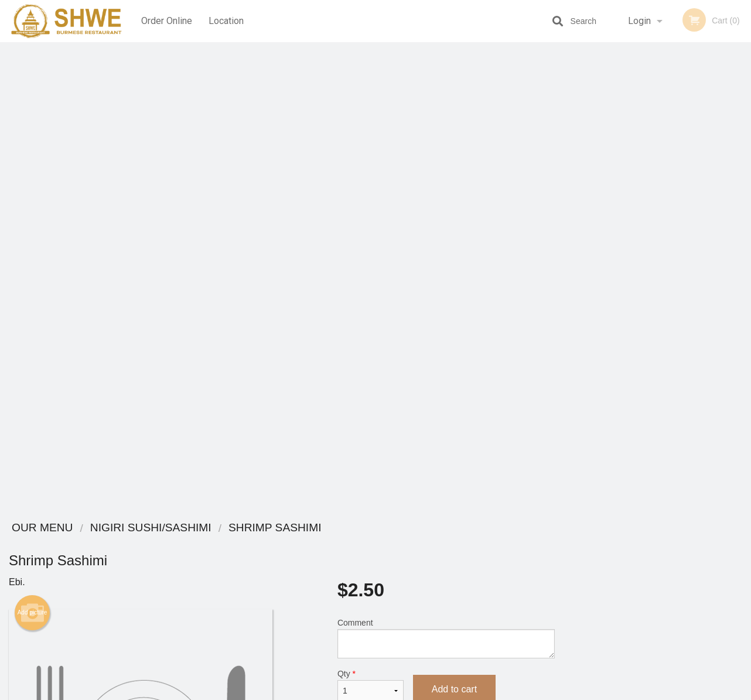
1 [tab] (613, 324)
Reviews (447, 558)
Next (742, 248)
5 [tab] (684, 324)
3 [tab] (648, 324)
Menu (345, 543)
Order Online (167, 21)
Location (226, 21)
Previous (572, 248)
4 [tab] (666, 324)
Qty (371, 217)
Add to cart (454, 221)
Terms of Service (395, 692)
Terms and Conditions (469, 572)
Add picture (33, 145)
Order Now (657, 68)
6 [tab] (701, 324)
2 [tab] (631, 324)
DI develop (393, 660)
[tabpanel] (658, 248)
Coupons (448, 543)
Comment (446, 170)
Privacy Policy (456, 586)
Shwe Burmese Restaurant (163, 528)
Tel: (566, 572)
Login (639, 21)
